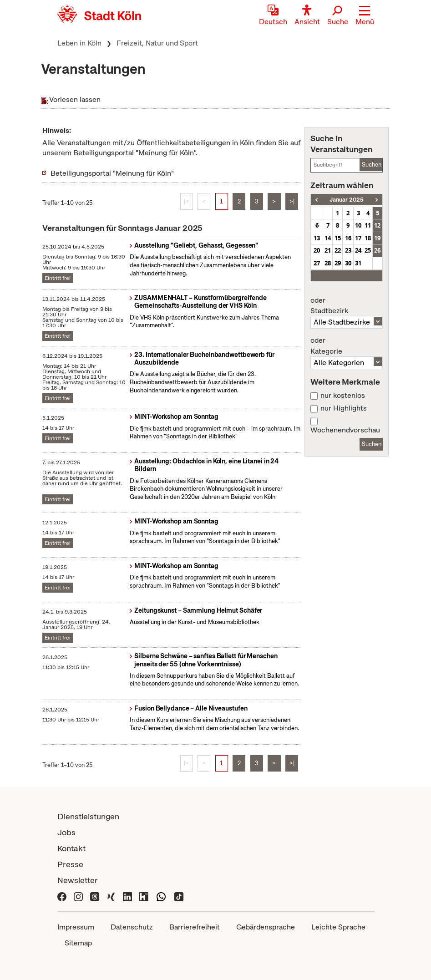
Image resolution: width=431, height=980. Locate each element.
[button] (365, 16)
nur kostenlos (343, 396)
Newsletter (78, 880)
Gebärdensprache (266, 927)
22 (338, 250)
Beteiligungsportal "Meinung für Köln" (112, 173)
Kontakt (71, 848)
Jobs (66, 832)
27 (317, 263)
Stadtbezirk (346, 306)
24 (358, 250)
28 (328, 263)
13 (317, 238)
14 (328, 238)
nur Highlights (344, 408)
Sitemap (78, 943)
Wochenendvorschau (345, 430)
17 (358, 238)
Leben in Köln (79, 43)
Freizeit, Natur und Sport (157, 43)
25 (368, 250)
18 (368, 238)
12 (377, 225)
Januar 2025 (347, 200)
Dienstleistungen (88, 816)
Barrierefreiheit (195, 927)
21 (328, 250)
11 (368, 225)
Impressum (76, 927)
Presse (70, 864)
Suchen (372, 165)
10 (358, 225)
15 (338, 238)
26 (377, 250)
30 (348, 263)
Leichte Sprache (338, 927)
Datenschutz (132, 927)
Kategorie (346, 346)
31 (358, 263)
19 (377, 238)
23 (348, 250)
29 (338, 263)
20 (317, 250)
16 (348, 238)
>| (292, 201)
